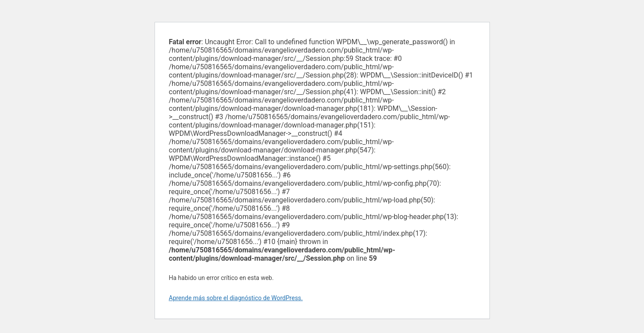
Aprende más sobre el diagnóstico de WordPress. (236, 298)
